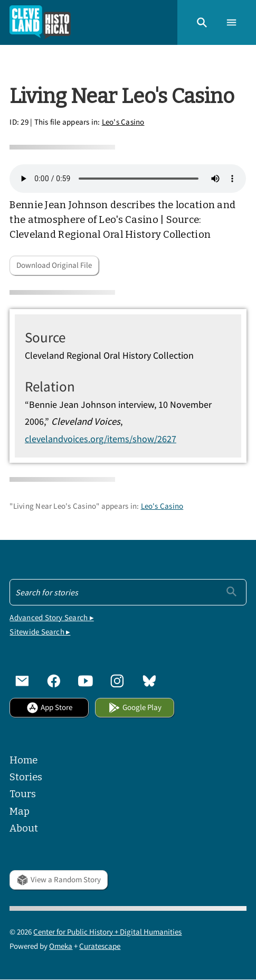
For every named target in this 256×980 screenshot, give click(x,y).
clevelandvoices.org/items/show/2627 (101, 439)
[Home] (40, 22)
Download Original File (54, 265)
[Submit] (231, 591)
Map (20, 811)
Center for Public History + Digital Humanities (107, 932)
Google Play (135, 707)
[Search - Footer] (128, 592)
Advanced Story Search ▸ (51, 617)
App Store (49, 707)
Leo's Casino (123, 122)
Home (23, 760)
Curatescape (100, 946)
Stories (26, 777)
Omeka (61, 946)
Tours (23, 794)
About (24, 828)
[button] (202, 22)
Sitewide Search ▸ (40, 632)
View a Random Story (59, 879)
